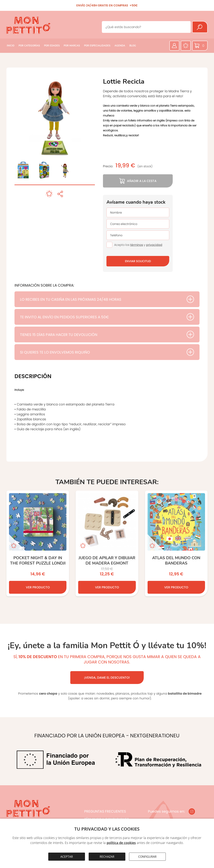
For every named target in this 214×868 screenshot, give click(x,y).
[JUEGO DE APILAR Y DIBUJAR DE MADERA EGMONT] (107, 543)
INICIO (11, 46)
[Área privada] (174, 46)
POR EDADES (52, 46)
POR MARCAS (72, 46)
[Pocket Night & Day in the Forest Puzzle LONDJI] (38, 543)
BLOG (133, 46)
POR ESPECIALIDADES (97, 46)
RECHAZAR (107, 857)
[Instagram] (192, 811)
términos (137, 245)
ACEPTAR (67, 857)
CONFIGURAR (147, 857)
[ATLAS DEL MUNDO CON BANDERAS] (176, 543)
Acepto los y (138, 245)
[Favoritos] (186, 46)
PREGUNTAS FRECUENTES (105, 811)
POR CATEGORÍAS (29, 46)
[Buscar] (200, 27)
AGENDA (120, 46)
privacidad (154, 245)
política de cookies (121, 843)
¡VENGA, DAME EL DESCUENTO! (107, 678)
